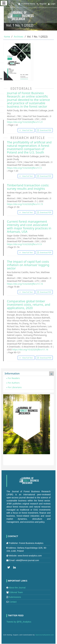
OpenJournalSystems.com (45, 635)
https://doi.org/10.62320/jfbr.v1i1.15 (25, 204)
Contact (13, 602)
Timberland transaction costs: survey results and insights (28, 187)
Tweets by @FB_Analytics (19, 622)
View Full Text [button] (27, 130)
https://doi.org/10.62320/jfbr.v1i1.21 (25, 122)
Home (7, 37)
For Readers (14, 378)
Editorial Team (16, 592)
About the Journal (17, 588)
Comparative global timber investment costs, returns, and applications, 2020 (29, 305)
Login (52, 4)
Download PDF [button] (45, 130)
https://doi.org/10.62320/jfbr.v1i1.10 (25, 284)
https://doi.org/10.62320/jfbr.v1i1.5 (24, 168)
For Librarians (14, 387)
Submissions (15, 597)
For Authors (13, 383)
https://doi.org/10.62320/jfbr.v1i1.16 (30, 350)
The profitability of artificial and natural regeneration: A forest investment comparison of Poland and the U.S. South (29, 147)
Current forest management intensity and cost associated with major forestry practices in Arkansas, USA (29, 227)
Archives (18, 37)
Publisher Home (27, 4)
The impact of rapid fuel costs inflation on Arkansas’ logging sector (28, 265)
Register (42, 4)
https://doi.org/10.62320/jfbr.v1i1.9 (24, 244)
